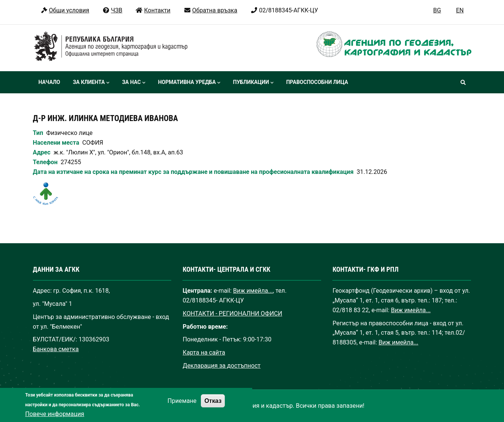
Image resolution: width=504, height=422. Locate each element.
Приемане (182, 407)
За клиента (91, 83)
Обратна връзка (210, 10)
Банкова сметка (56, 349)
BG (437, 10)
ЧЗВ (112, 10)
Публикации (253, 83)
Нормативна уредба (189, 83)
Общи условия (65, 10)
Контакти (153, 10)
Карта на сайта (204, 352)
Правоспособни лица (317, 82)
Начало (49, 82)
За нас (134, 83)
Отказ (213, 407)
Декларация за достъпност (221, 366)
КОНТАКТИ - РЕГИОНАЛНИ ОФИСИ (232, 314)
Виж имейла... (253, 291)
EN (460, 10)
